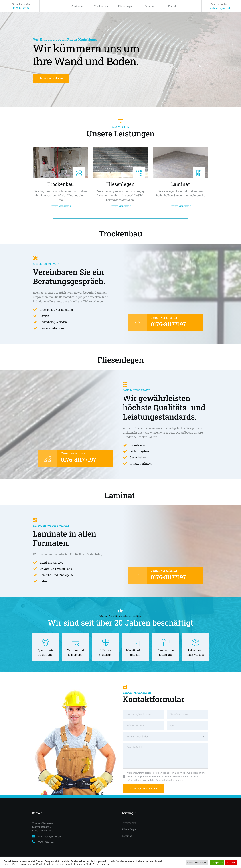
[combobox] (165, 736)
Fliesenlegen (125, 6)
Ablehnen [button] (231, 863)
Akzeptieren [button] (217, 863)
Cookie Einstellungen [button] (197, 863)
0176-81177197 (21, 8)
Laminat (150, 6)
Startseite (77, 6)
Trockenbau (101, 6)
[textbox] (165, 736)
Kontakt (173, 6)
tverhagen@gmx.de (220, 8)
